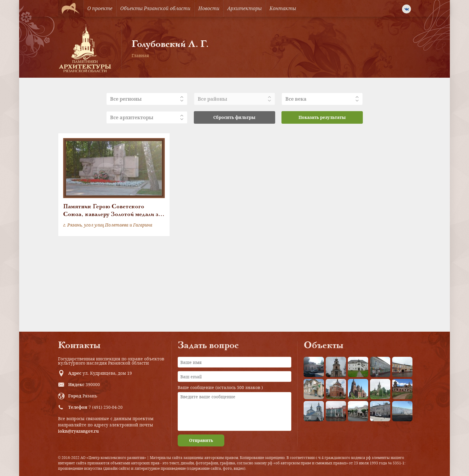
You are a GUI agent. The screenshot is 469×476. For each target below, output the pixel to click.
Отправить (201, 440)
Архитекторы (245, 8)
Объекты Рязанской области (155, 8)
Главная (140, 55)
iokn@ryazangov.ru (78, 431)
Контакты (283, 8)
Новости (209, 8)
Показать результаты (322, 117)
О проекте (100, 8)
